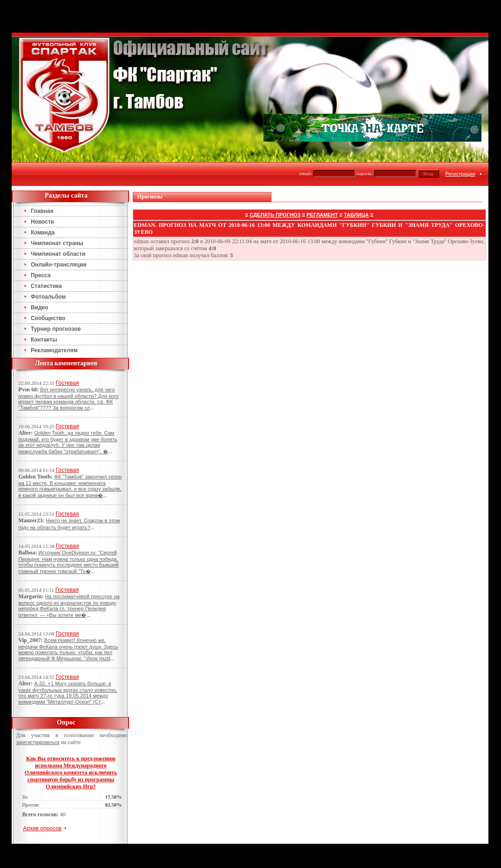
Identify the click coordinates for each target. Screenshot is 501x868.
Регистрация (460, 174)
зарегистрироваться (38, 742)
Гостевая (68, 383)
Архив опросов (43, 828)
